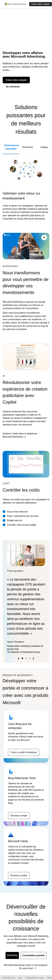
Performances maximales (12, 147)
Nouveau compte (19, 816)
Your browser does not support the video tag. (26, 246)
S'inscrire (12, 955)
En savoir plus (26, 968)
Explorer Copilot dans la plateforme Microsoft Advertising (20, 435)
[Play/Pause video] (44, 238)
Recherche (28, 147)
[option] (26, 600)
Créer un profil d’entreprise (24, 752)
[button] (19, 659)
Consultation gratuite (33, 955)
